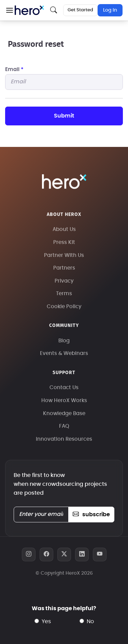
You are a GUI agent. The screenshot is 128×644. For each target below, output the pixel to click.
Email (14, 70)
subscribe (91, 515)
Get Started (80, 10)
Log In (110, 10)
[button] (9, 10)
